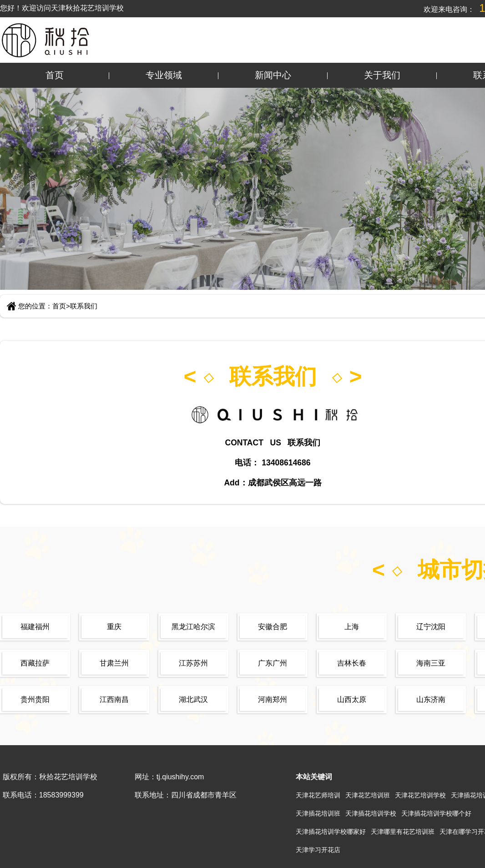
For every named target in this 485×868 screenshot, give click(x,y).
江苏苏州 (193, 663)
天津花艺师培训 (318, 795)
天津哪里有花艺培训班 (403, 832)
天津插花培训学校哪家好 (331, 832)
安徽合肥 (273, 627)
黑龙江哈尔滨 (193, 627)
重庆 (114, 627)
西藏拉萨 (35, 663)
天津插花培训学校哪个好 (436, 813)
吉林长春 (352, 663)
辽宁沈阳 (431, 627)
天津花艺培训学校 (420, 795)
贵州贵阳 (35, 699)
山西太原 (352, 699)
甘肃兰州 (114, 663)
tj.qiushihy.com (180, 777)
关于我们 (382, 75)
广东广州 (273, 663)
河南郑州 (273, 699)
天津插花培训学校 (371, 813)
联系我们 (84, 306)
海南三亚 (431, 663)
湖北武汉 (193, 699)
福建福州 (35, 627)
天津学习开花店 (318, 850)
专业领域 (164, 75)
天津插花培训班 (318, 813)
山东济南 (431, 699)
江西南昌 (114, 699)
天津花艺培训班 (368, 795)
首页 (55, 75)
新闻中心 (273, 75)
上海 (352, 627)
